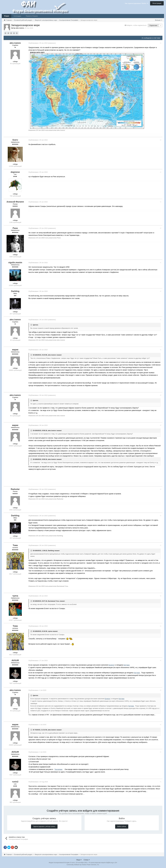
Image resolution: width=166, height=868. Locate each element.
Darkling (51, 551)
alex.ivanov (52, 355)
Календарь (17, 16)
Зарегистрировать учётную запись (44, 827)
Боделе (111, 665)
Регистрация (157, 3)
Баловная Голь (54, 601)
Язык (79, 860)
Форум (7, 16)
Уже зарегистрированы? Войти (136, 3)
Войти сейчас (122, 827)
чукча (50, 631)
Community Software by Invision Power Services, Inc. (83, 865)
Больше (159, 20)
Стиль (87, 860)
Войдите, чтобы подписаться (136, 25)
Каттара (127, 665)
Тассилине (58, 769)
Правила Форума (32, 16)
